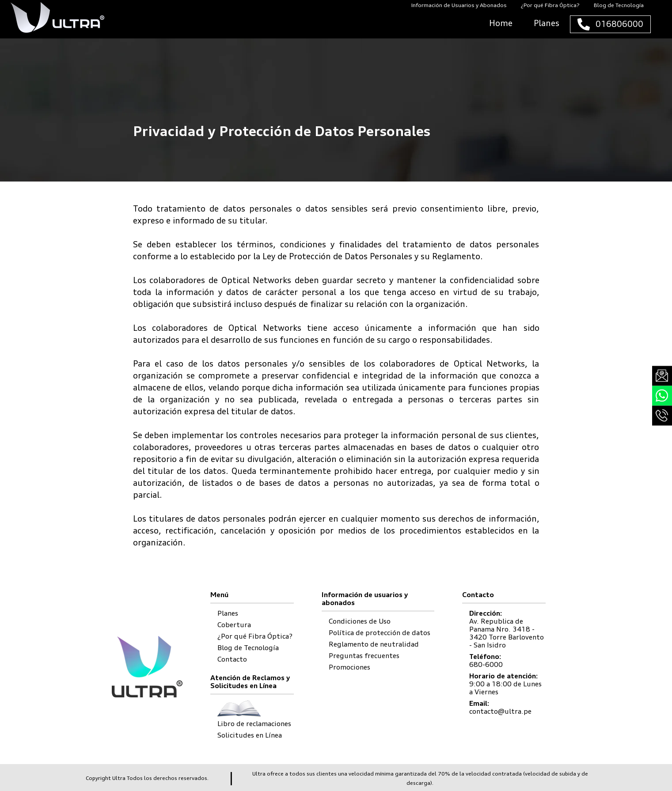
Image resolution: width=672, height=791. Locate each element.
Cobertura (234, 625)
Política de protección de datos (380, 633)
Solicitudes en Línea (250, 735)
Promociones (349, 667)
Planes (228, 613)
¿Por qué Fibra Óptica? (255, 636)
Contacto (232, 659)
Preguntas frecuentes (364, 656)
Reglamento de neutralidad (374, 644)
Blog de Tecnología (248, 648)
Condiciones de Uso (360, 621)
